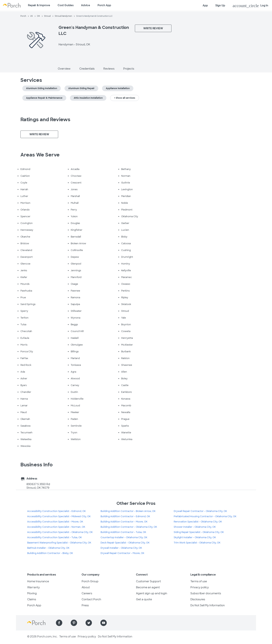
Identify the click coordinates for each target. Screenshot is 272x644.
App (205, 5)
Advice (86, 5)
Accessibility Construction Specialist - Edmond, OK (56, 511)
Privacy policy (200, 587)
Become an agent (148, 587)
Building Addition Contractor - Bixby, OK (50, 553)
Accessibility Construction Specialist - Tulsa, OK (54, 537)
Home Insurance (38, 581)
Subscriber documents (206, 593)
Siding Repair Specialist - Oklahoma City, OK (199, 532)
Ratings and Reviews (45, 119)
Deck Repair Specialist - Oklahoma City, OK (125, 543)
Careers (87, 593)
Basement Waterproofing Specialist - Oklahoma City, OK (59, 543)
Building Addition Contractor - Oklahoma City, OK (129, 527)
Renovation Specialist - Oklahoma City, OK (198, 522)
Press (85, 605)
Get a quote (144, 599)
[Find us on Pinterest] (74, 623)
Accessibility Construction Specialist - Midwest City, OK (59, 516)
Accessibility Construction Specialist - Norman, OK (56, 527)
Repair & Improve (39, 5)
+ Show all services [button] (125, 98)
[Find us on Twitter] (89, 623)
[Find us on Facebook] (59, 623)
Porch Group (90, 581)
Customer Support (148, 581)
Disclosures (198, 599)
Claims (32, 599)
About (86, 587)
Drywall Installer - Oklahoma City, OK (121, 548)
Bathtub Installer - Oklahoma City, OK (48, 548)
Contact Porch (91, 599)
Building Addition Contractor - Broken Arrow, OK (128, 511)
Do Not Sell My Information (208, 605)
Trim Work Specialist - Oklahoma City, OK (197, 543)
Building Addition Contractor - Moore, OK (124, 522)
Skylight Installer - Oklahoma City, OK (195, 537)
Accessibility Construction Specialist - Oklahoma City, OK (60, 532)
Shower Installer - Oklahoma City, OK (195, 527)
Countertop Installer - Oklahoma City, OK (124, 537)
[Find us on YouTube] (104, 623)
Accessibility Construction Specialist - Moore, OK (55, 522)
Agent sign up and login (152, 593)
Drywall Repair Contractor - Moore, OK (122, 553)
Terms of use (199, 581)
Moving (32, 593)
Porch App (104, 5)
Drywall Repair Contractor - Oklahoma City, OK (200, 511)
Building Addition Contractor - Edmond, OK (125, 516)
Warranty (33, 587)
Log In (250, 6)
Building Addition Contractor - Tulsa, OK (123, 532)
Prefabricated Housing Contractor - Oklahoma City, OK (205, 516)
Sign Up (220, 5)
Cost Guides (66, 5)
